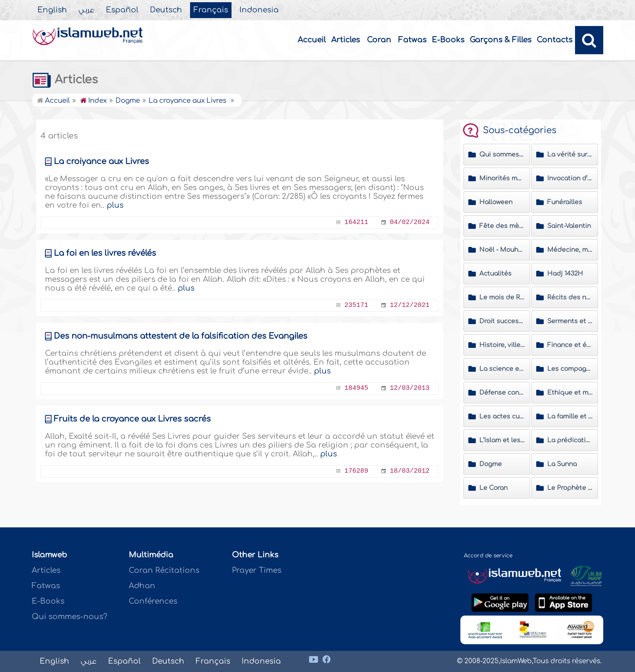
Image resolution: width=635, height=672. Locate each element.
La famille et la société (570, 416)
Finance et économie (570, 345)
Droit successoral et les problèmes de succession (502, 321)
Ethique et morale (570, 393)
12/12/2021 (410, 305)
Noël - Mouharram (502, 250)
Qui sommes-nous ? (502, 155)
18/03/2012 (410, 471)
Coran (379, 40)
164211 (356, 222)
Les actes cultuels (502, 416)
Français (211, 10)
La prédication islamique (570, 440)
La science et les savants (502, 369)
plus (115, 205)
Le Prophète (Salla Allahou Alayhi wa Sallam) (570, 488)
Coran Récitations (164, 570)
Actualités (495, 274)
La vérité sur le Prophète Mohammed (570, 155)
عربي (86, 10)
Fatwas (412, 40)
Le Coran (493, 488)
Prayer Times (257, 570)
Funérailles (565, 202)
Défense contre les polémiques (502, 393)
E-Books (448, 40)
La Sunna (562, 464)
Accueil (312, 40)
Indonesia (259, 10)
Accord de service (488, 556)
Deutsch (166, 10)
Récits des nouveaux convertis (570, 297)
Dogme (491, 464)
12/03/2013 (410, 388)
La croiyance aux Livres (101, 161)
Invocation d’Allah (570, 178)
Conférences (153, 601)
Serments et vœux (570, 321)
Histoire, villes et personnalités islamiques (502, 345)
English (52, 10)
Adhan (142, 586)
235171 (356, 305)
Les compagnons (570, 369)
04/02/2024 (410, 222)
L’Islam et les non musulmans (502, 440)
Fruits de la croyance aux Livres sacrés (132, 419)
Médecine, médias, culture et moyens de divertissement (570, 250)
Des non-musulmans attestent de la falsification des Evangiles (181, 336)
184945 (356, 388)
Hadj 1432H (565, 274)
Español (122, 10)
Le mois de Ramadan (502, 297)
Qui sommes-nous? (69, 617)
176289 (356, 471)
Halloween (496, 202)
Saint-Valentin (569, 226)
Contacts (555, 40)
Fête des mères (502, 226)
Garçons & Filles (501, 40)
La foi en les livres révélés (105, 253)
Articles (346, 40)
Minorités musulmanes (502, 178)
